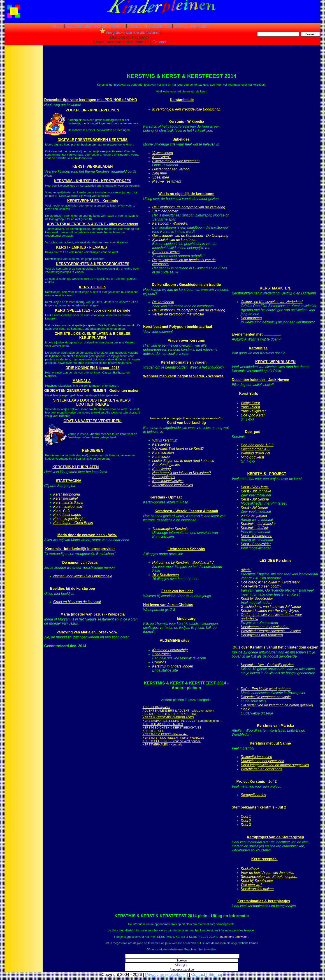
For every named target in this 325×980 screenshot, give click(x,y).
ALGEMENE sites (175, 640)
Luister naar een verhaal (171, 169)
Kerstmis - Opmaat (166, 497)
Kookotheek (250, 868)
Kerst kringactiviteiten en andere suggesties (275, 765)
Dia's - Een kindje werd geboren (266, 689)
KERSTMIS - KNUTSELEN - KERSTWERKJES (93, 181)
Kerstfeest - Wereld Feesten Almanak (186, 511)
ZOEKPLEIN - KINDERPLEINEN (93, 110)
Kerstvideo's (162, 157)
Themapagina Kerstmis (170, 529)
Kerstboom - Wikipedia (170, 223)
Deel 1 (246, 817)
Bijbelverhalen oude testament (176, 161)
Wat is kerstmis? (165, 440)
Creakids (159, 662)
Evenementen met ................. (256, 334)
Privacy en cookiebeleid (150, 26)
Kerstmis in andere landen (173, 666)
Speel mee (161, 177)
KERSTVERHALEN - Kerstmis (93, 201)
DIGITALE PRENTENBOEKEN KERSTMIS (93, 140)
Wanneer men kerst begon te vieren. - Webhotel (184, 376)
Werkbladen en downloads (262, 769)
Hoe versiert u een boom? (261, 586)
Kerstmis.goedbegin (69, 519)
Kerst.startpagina (67, 494)
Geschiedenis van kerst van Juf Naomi (271, 607)
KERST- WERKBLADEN (93, 166)
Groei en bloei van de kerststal (77, 602)
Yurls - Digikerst (253, 411)
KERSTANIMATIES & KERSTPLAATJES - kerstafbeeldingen (182, 721)
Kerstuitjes (258, 348)
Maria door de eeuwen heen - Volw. (87, 535)
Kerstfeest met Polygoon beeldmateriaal (178, 327)
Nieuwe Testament (167, 181)
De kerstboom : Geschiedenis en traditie (186, 285)
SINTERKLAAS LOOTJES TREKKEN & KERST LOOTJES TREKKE (92, 402)
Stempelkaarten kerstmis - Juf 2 (259, 807)
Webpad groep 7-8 (255, 453)
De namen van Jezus (80, 563)
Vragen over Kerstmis (186, 340)
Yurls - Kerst (250, 407)
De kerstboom (163, 302)
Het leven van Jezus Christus (168, 605)
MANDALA (82, 381)
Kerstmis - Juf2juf (254, 528)
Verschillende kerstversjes (173, 485)
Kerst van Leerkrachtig (186, 423)
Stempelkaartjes (253, 795)
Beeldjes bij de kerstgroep (73, 589)
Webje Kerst (250, 403)
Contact (159, 42)
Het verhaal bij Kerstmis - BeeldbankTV (183, 563)
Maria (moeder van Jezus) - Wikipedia (93, 614)
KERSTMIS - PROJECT (267, 474)
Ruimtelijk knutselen (257, 757)
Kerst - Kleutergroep (257, 536)
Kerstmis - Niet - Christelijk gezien (267, 665)
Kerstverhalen (163, 452)
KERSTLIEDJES (93, 287)
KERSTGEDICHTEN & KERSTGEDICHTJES (92, 264)
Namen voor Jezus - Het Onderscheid (83, 576)
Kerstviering (161, 469)
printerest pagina (254, 516)
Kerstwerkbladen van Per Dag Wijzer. (270, 611)
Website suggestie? (192, 26)
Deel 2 (246, 821)
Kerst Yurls (62, 511)
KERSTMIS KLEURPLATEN (76, 467)
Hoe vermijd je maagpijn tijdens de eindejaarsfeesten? (186, 418)
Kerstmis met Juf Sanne (270, 743)
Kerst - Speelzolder (256, 544)
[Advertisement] (23, 118)
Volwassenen (162, 153)
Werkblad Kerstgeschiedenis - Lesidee (271, 631)
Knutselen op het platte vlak (262, 761)
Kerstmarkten (251, 318)
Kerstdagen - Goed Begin (73, 523)
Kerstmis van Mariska (275, 725)
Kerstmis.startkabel (68, 502)
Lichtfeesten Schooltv (186, 549)
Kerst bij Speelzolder (257, 598)
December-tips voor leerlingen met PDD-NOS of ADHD (91, 100)
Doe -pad (253, 432)
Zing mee (159, 173)
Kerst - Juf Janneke (256, 491)
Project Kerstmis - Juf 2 (257, 781)
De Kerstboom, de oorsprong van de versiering (189, 207)
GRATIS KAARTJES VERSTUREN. (93, 421)
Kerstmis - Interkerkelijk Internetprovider (80, 549)
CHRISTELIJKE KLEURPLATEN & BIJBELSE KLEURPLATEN (93, 336)
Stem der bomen (165, 211)
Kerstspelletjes (164, 477)
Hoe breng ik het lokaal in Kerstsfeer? (181, 473)
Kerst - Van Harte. (255, 487)
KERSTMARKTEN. (275, 288)
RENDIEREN (93, 450)
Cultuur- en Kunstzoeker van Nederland (272, 302)
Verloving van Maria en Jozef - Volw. (87, 632)
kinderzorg (186, 619)
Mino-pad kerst (252, 457)
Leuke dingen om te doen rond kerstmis (183, 461)
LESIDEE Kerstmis (275, 561)
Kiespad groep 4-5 (255, 449)
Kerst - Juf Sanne (254, 507)
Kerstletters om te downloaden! (265, 627)
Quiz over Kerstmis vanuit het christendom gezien (275, 647)
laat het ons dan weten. (234, 937)
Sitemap (216, 975)
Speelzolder (161, 654)
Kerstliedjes (161, 444)
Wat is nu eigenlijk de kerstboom (186, 194)
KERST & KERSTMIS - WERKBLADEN (168, 717)
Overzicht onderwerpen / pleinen (96, 26)
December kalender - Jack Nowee (260, 380)
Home (58, 26)
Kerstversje (161, 457)
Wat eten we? (252, 885)
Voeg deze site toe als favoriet (130, 33)
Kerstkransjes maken (257, 889)
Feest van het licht (177, 591)
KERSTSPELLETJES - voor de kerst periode (92, 310)
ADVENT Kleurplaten (156, 707)
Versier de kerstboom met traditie (178, 314)
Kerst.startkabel (65, 498)
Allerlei (246, 570)
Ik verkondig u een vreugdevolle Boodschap (186, 109)
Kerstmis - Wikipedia (186, 121)
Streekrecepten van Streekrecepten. (269, 877)
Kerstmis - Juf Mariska (258, 524)
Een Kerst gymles (166, 465)
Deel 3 (246, 825)
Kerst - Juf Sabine (255, 499)
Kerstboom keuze (166, 252)
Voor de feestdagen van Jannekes (267, 873)
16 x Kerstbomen (165, 575)
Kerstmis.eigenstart (68, 506)
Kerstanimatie (182, 100)
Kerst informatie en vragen (184, 362)
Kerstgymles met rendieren (262, 635)
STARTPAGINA (68, 481)
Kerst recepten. (264, 859)
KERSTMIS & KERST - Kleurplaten (165, 734)
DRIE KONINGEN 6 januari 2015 (93, 368)
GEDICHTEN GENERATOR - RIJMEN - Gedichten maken (92, 391)
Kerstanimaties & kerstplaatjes (264, 901)
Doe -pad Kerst (253, 415)
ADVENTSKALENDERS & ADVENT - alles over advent (93, 224)
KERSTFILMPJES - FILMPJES (82, 247)
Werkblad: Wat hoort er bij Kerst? (178, 448)
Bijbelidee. (181, 139)
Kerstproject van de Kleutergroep (275, 837)
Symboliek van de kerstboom (175, 240)
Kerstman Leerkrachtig (170, 650)
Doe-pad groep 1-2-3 (257, 445)
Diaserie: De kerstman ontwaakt (266, 697)
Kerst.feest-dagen (67, 515)
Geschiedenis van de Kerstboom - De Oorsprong (190, 236)
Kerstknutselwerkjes (168, 481)
